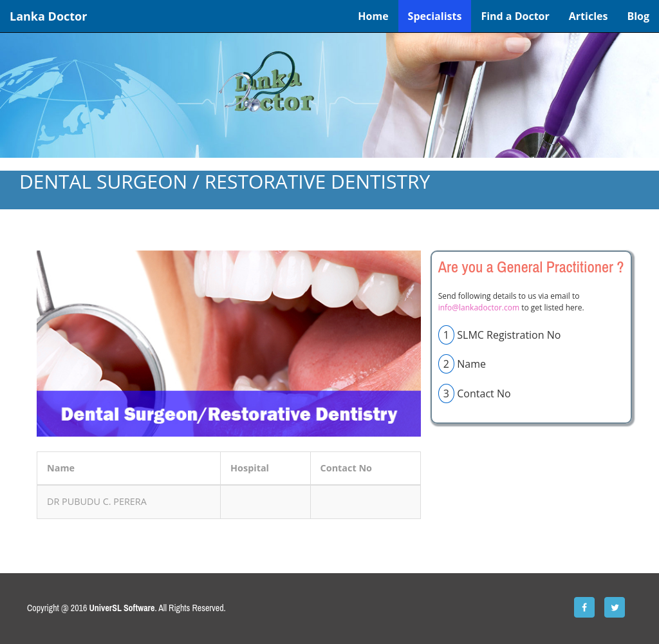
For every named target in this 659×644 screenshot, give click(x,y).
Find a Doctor (515, 16)
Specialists (435, 16)
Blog (638, 16)
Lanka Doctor (48, 16)
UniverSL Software (122, 608)
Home (373, 16)
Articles (589, 16)
